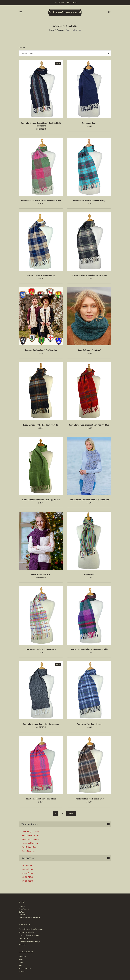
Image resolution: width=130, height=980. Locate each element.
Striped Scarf (89, 574)
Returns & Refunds (26, 932)
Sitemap (22, 944)
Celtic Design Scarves (30, 831)
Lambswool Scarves (30, 843)
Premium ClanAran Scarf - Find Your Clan (41, 350)
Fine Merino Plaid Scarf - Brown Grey (89, 799)
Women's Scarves (74, 30)
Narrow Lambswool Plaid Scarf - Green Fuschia (89, 649)
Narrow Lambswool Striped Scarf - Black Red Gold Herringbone (41, 124)
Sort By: (22, 48)
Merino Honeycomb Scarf (41, 574)
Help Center (24, 938)
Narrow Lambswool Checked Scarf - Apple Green (41, 500)
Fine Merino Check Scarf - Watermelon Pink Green (41, 201)
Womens (60, 30)
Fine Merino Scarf (89, 123)
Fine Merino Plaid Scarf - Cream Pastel (41, 649)
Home (52, 30)
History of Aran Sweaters (29, 935)
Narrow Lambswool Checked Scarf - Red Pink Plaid (89, 425)
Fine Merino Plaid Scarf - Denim (89, 724)
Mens (21, 959)
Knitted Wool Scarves (30, 839)
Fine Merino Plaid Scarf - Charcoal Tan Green (89, 275)
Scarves (22, 972)
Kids (21, 965)
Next (71, 813)
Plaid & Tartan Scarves (31, 847)
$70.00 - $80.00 (27, 881)
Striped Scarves (28, 851)
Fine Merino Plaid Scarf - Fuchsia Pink (41, 799)
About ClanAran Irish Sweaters (31, 929)
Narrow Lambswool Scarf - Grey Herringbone (41, 724)
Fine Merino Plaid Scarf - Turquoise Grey (89, 201)
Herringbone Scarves (30, 835)
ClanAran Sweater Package (30, 941)
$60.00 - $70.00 (27, 877)
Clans (21, 962)
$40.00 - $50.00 (27, 869)
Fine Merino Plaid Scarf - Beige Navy (41, 275)
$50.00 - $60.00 (27, 873)
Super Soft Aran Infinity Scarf (89, 350)
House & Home (25, 968)
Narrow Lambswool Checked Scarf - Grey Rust (41, 425)
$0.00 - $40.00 (27, 865)
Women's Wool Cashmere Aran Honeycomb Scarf (89, 500)
